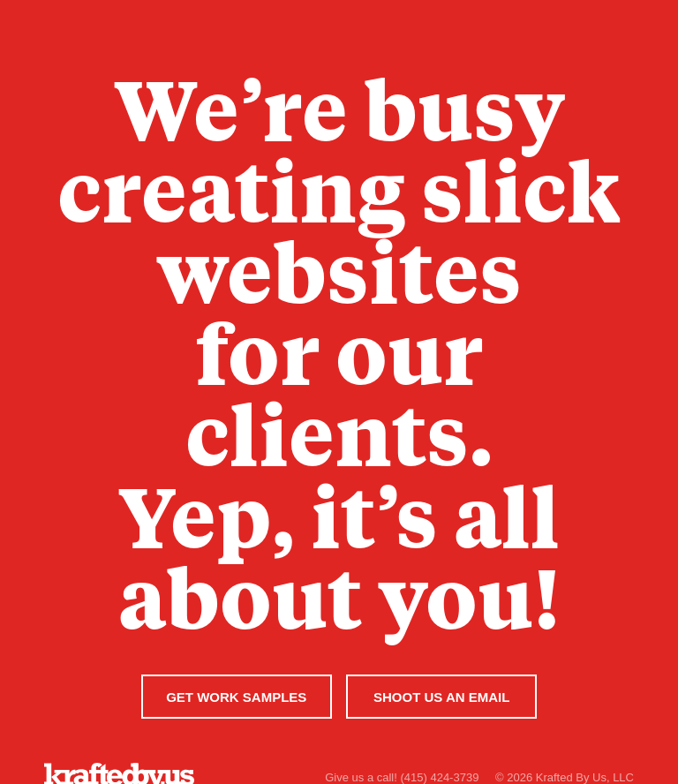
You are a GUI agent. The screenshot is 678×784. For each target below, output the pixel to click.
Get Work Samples (236, 697)
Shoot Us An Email (441, 697)
